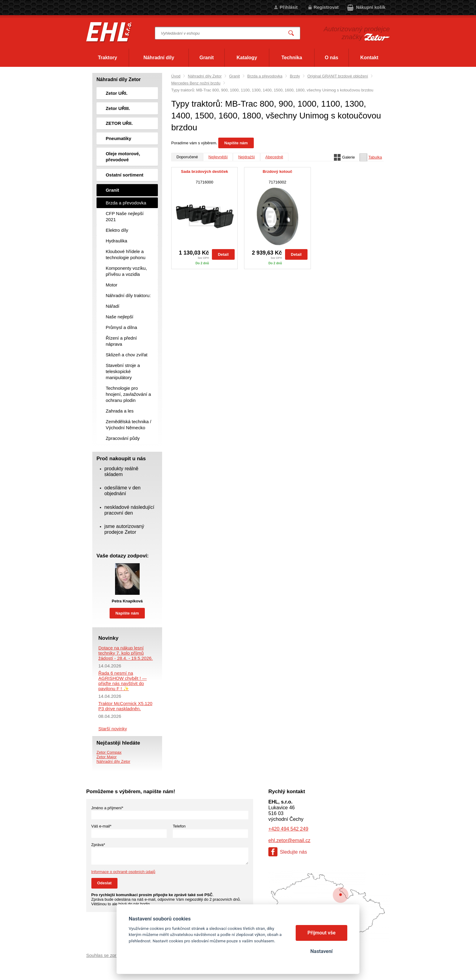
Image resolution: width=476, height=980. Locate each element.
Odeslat (104, 883)
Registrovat (326, 7)
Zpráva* (98, 845)
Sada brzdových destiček (204, 172)
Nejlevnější (218, 157)
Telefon (179, 826)
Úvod (176, 76)
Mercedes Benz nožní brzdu (196, 83)
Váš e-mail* (101, 826)
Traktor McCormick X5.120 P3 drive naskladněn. (125, 706)
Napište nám (236, 143)
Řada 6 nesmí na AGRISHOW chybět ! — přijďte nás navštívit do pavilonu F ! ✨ (122, 681)
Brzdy (295, 76)
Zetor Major (107, 757)
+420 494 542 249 (288, 829)
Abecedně (274, 157)
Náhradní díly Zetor (205, 76)
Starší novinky (113, 729)
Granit (235, 76)
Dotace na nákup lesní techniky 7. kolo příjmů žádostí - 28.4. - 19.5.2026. (126, 653)
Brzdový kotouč (277, 172)
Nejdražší (247, 157)
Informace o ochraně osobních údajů (123, 872)
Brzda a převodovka (265, 76)
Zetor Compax (109, 752)
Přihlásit (289, 7)
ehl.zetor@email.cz (289, 840)
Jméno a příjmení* (107, 808)
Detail (223, 254)
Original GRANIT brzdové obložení (338, 76)
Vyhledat (291, 33)
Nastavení (321, 951)
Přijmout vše (322, 933)
